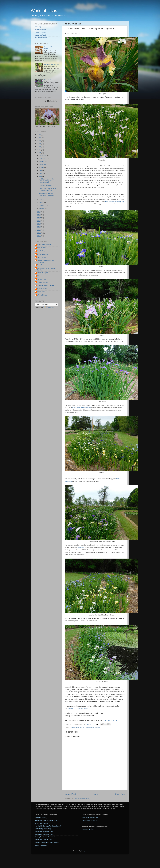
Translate (49, 307)
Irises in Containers (51, 80)
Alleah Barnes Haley (44, 245)
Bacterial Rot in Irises (52, 64)
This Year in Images (45, 186)
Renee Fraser (42, 279)
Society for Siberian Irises (44, 840)
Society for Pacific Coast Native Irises (48, 837)
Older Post (120, 794)
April (41, 199)
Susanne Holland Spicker (46, 285)
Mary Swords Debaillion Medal (82, 408)
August (42, 167)
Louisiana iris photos (77, 727)
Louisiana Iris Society (92, 727)
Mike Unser (41, 276)
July (41, 170)
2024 (39, 141)
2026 (39, 135)
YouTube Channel (41, 38)
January (42, 208)
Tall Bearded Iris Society (90, 821)
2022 (39, 147)
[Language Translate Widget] (46, 304)
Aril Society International (90, 818)
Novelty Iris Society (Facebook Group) (48, 826)
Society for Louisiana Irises (78, 709)
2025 (39, 138)
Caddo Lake (81, 547)
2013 (39, 230)
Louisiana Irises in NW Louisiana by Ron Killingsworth (46, 181)
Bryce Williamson (43, 254)
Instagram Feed (40, 35)
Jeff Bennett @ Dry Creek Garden (46, 269)
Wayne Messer (42, 295)
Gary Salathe (42, 257)
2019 (39, 212)
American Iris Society (110, 720)
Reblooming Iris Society (43, 829)
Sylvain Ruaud (42, 289)
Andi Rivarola (42, 248)
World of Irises (44, 11)
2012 (39, 233)
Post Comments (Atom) (82, 799)
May (41, 176)
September (43, 164)
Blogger (84, 851)
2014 (39, 227)
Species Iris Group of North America (47, 842)
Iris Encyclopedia (41, 30)
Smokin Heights (43, 282)
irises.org (38, 27)
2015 (39, 224)
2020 (39, 153)
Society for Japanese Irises (44, 831)
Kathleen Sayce (43, 273)
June (41, 173)
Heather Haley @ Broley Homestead (46, 261)
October (42, 161)
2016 (39, 221)
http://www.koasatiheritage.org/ (115, 202)
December (43, 155)
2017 (39, 218)
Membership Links (88, 829)
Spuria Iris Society (41, 845)
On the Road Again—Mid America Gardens (47, 190)
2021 (39, 150)
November (43, 158)
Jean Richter (42, 265)
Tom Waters (41, 292)
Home (95, 794)
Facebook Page (40, 32)
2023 (39, 144)
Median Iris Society (41, 823)
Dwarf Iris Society (41, 818)
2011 (39, 236)
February (42, 205)
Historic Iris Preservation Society (46, 821)
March (41, 202)
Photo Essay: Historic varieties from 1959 (46, 194)
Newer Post (70, 794)
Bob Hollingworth (43, 251)
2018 (39, 215)
